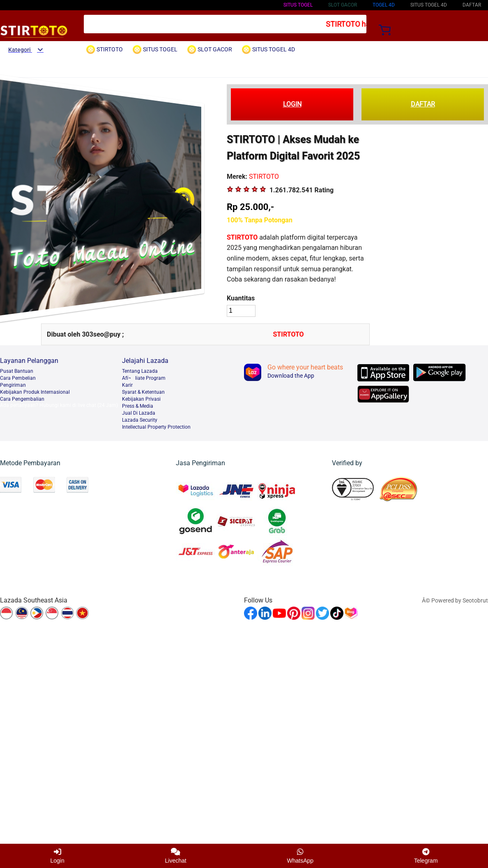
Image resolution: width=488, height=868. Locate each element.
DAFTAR (423, 104)
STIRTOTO (242, 237)
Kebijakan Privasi (141, 399)
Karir (127, 385)
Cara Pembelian (18, 378)
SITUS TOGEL (298, 5)
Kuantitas (241, 298)
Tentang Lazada (140, 371)
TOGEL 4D (384, 5)
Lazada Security (140, 420)
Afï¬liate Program (144, 378)
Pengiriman (13, 385)
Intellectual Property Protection (156, 427)
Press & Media (138, 406)
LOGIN (292, 104)
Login (57, 856)
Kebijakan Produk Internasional (35, 392)
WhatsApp (300, 856)
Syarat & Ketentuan (143, 392)
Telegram (426, 856)
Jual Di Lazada (139, 413)
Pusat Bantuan (17, 371)
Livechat (176, 856)
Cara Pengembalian (22, 399)
